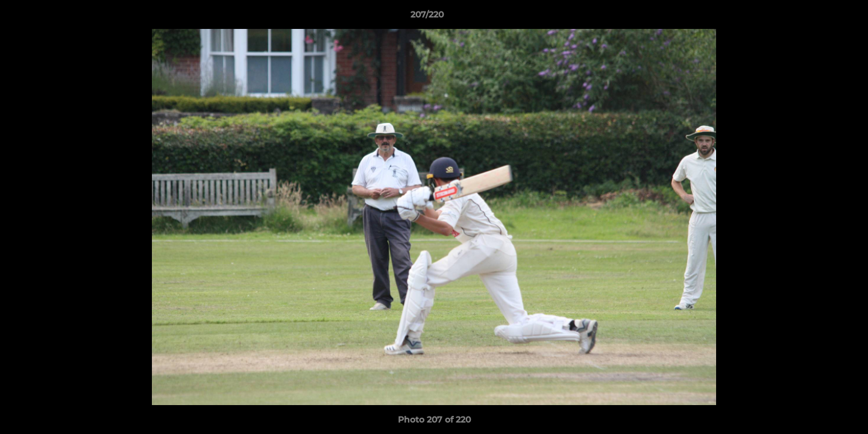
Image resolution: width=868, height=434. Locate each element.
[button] (817, 17)
